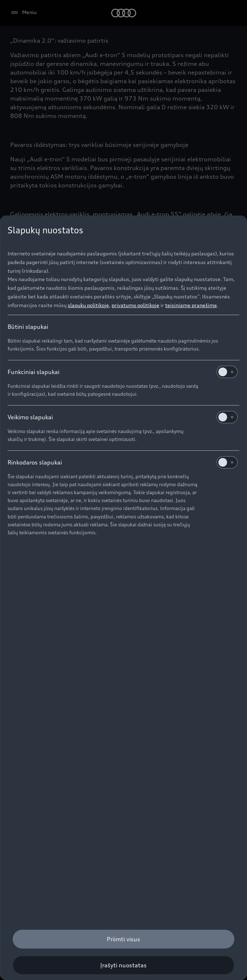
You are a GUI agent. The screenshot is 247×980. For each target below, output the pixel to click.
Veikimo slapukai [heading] (123, 417)
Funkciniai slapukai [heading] (123, 372)
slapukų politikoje (88, 305)
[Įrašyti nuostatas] (123, 965)
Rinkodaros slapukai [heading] (123, 462)
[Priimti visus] (123, 939)
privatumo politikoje (135, 305)
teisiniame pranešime (191, 305)
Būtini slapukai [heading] (28, 327)
